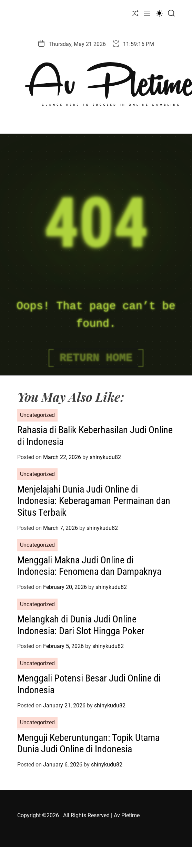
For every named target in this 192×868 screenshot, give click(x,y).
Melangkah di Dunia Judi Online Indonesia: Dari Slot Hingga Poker (81, 625)
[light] (159, 13)
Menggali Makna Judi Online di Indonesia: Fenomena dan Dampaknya (89, 566)
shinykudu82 (105, 457)
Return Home (96, 358)
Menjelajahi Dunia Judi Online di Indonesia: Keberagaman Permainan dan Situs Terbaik (94, 501)
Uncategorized (37, 415)
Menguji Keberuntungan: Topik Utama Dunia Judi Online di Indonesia (88, 743)
